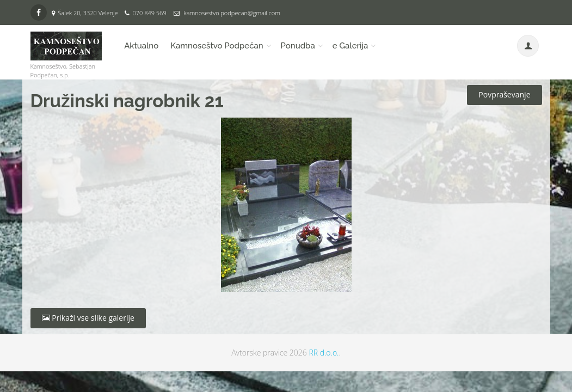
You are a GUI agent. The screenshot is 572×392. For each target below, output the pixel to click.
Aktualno (141, 46)
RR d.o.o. (324, 353)
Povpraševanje (504, 94)
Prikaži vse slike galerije (88, 318)
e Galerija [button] (350, 46)
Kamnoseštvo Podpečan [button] (217, 46)
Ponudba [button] (298, 46)
